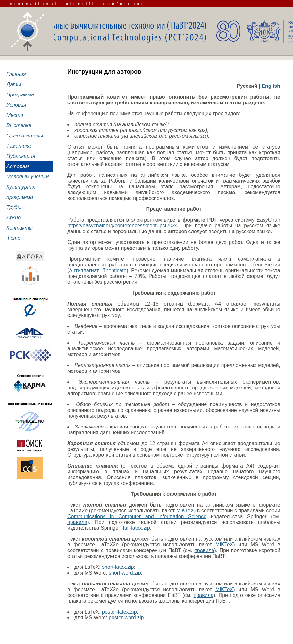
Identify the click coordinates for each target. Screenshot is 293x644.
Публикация (21, 156)
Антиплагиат (84, 270)
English (271, 86)
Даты (14, 84)
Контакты (20, 228)
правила (77, 522)
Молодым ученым (28, 177)
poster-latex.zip (119, 612)
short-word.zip (125, 573)
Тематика (19, 146)
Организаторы (25, 136)
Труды (14, 207)
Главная (16, 74)
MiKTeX (185, 511)
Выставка (19, 125)
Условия (16, 105)
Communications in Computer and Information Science (137, 516)
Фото (13, 238)
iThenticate (114, 270)
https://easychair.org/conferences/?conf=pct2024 (123, 226)
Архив (13, 218)
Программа (20, 95)
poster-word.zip (126, 618)
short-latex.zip (118, 567)
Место (15, 115)
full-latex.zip (136, 528)
